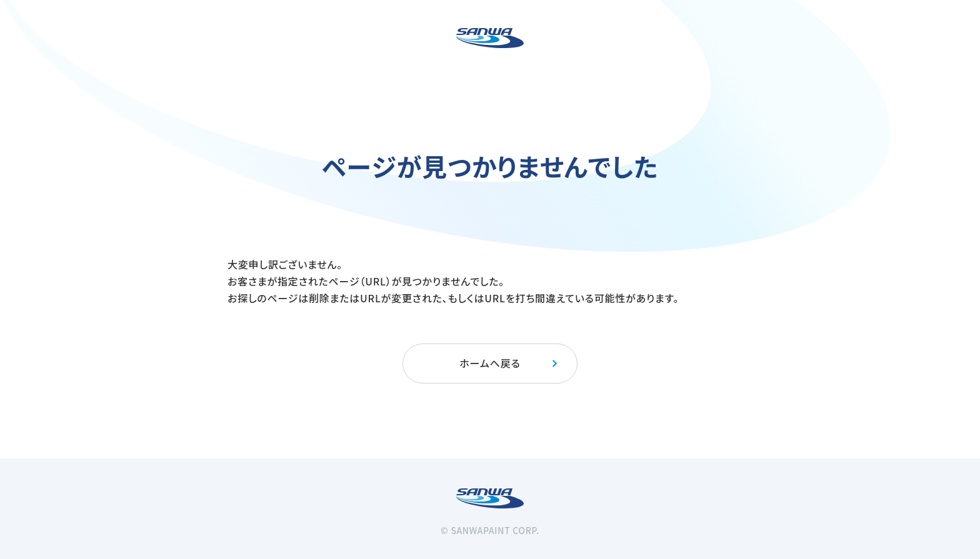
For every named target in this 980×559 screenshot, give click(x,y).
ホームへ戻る (509, 363)
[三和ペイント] (490, 38)
